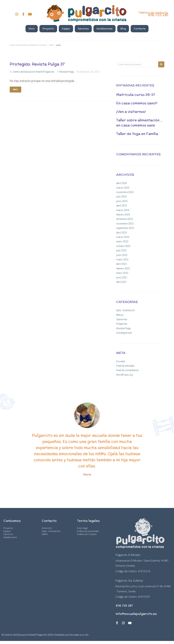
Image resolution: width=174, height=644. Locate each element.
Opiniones (122, 319)
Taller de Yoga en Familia (137, 134)
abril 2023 (121, 233)
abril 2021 (121, 282)
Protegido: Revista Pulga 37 (37, 64)
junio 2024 (122, 201)
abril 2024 (121, 206)
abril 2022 (121, 264)
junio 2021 (122, 278)
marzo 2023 (123, 237)
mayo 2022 (122, 260)
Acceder (121, 361)
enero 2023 (122, 241)
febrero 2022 (123, 269)
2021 (51, 45)
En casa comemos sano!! (137, 103)
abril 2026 (121, 183)
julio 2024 (121, 197)
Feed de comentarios (128, 370)
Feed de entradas (125, 366)
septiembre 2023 (125, 228)
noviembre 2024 (125, 192)
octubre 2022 (123, 246)
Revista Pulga (67, 72)
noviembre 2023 (125, 224)
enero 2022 (122, 273)
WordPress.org (124, 375)
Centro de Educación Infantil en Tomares (28, 45)
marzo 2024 (123, 210)
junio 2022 (122, 255)
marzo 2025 (123, 188)
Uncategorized (124, 333)
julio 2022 (121, 250)
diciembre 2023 (124, 219)
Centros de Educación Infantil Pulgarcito (26, 638)
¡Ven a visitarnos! (131, 111)
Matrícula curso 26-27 (136, 94)
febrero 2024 (123, 215)
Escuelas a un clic (79, 638)
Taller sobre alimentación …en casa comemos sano (140, 123)
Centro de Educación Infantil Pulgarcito (34, 72)
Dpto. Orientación (125, 310)
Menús (120, 315)
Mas (15, 90)
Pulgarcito (122, 324)
